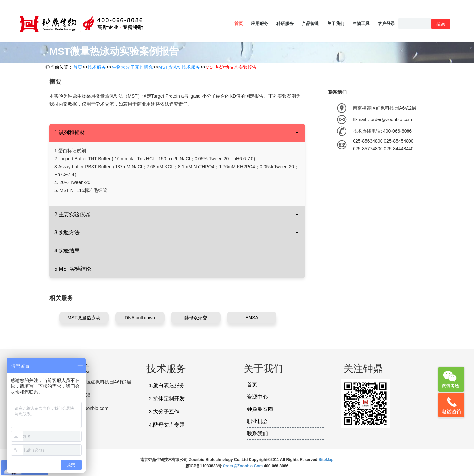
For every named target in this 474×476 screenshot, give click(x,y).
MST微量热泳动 (84, 318)
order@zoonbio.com (243, 466)
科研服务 (285, 24)
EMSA (252, 318)
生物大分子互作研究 (132, 67)
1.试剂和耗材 (70, 132)
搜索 (441, 24)
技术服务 (97, 67)
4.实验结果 (67, 251)
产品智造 (310, 24)
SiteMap (326, 460)
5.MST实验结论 (73, 269)
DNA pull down (140, 318)
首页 (239, 24)
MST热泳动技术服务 (179, 67)
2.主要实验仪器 (72, 214)
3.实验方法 (67, 233)
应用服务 (260, 24)
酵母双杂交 (196, 318)
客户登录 (386, 24)
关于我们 (336, 24)
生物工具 (361, 24)
